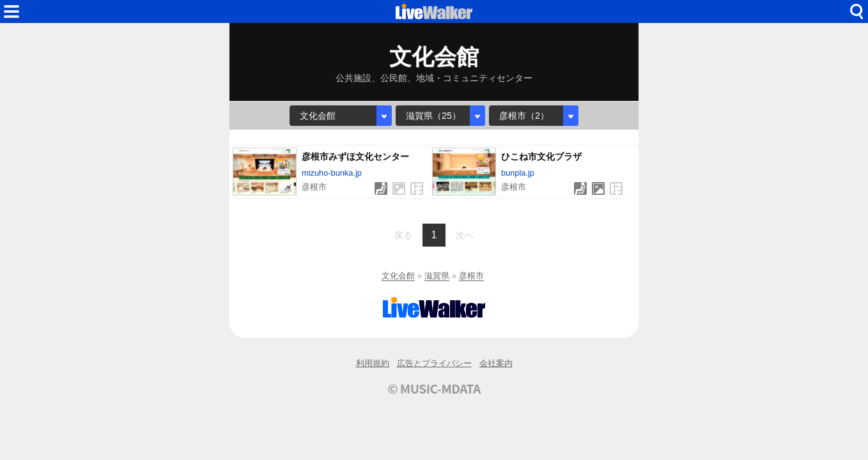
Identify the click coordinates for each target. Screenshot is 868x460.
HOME (434, 11)
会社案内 (496, 363)
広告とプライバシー (434, 363)
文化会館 (398, 276)
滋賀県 (437, 276)
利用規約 (373, 363)
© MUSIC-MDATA (434, 388)
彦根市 (471, 276)
